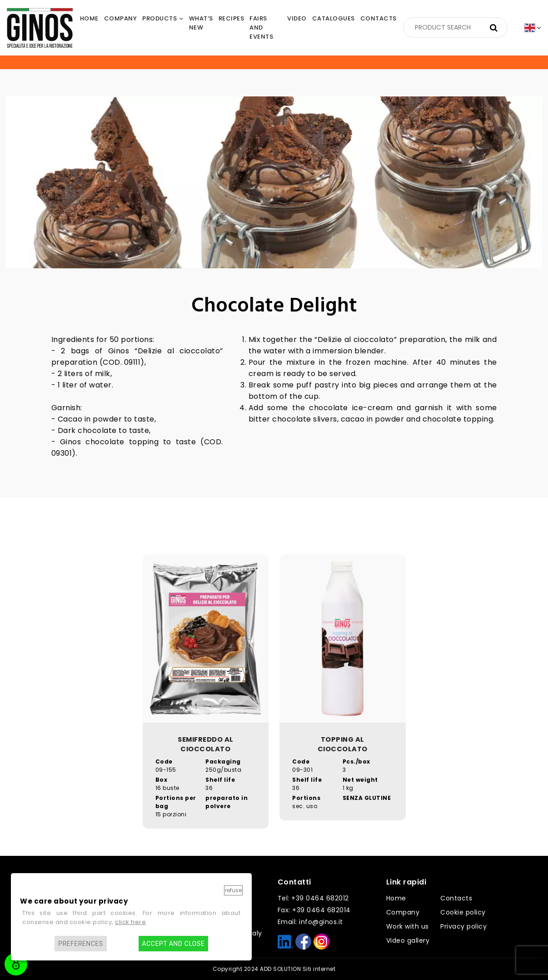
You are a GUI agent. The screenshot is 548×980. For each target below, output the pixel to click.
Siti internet (319, 969)
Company (403, 912)
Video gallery (408, 940)
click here (130, 922)
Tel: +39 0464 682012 (313, 898)
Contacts (456, 898)
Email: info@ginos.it (310, 922)
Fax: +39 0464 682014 (314, 910)
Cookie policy (463, 912)
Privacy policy (463, 926)
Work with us (408, 926)
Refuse (233, 890)
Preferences (81, 944)
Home (396, 898)
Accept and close (173, 944)
